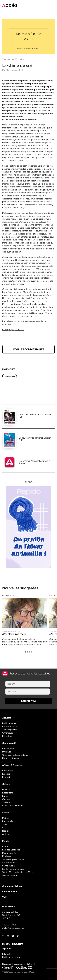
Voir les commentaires (29, 349)
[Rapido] (29, 524)
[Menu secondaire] (53, 5)
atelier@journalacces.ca (13, 928)
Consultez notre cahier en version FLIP (35, 439)
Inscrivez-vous (29, 701)
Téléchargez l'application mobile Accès (34, 462)
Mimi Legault (12, 70)
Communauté (8, 596)
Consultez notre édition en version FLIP (35, 416)
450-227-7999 (9, 925)
